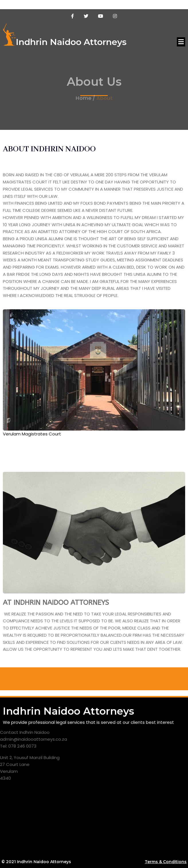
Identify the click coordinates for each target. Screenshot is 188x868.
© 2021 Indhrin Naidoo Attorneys (36, 862)
